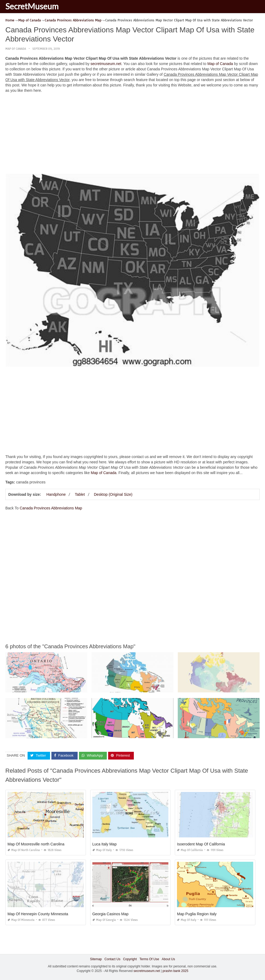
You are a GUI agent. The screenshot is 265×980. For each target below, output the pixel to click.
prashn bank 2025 (175, 971)
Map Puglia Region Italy (197, 914)
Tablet (80, 494)
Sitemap (96, 959)
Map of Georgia (104, 920)
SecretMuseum (32, 6)
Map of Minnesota (21, 920)
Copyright (130, 959)
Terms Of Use (149, 959)
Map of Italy (102, 850)
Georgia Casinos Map (110, 914)
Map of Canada (16, 49)
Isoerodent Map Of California (201, 844)
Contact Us (112, 959)
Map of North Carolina (24, 850)
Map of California (190, 850)
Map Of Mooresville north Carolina (36, 844)
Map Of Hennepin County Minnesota (38, 914)
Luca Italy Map (105, 844)
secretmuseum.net (106, 64)
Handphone (56, 494)
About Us (168, 959)
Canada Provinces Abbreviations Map (51, 508)
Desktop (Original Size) (113, 494)
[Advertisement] (132, 135)
